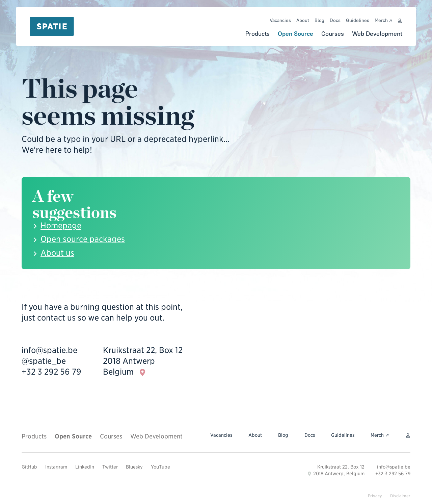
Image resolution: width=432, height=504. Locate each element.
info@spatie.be (49, 350)
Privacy (375, 496)
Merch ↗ (383, 20)
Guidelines (358, 20)
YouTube (160, 467)
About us (57, 253)
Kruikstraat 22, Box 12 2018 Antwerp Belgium (143, 361)
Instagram (56, 467)
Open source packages (83, 239)
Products (258, 34)
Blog (319, 20)
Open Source (295, 34)
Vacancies (280, 20)
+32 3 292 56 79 (51, 372)
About (303, 20)
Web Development (377, 34)
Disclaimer (400, 496)
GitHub (29, 467)
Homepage (61, 225)
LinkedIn (85, 467)
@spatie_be (44, 361)
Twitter (110, 467)
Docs (335, 20)
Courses (333, 34)
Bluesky (134, 467)
